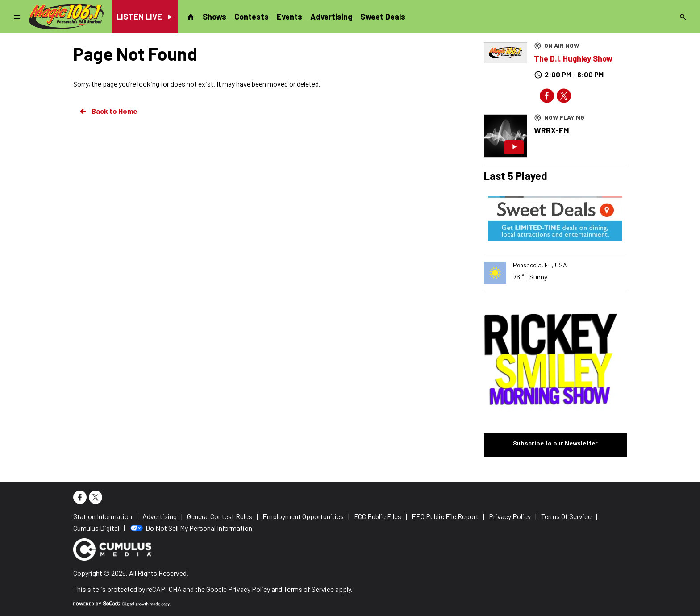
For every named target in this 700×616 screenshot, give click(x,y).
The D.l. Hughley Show (573, 58)
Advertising (331, 17)
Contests (252, 17)
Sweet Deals (383, 17)
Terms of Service (309, 589)
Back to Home (108, 111)
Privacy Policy (249, 589)
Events (290, 17)
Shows (215, 17)
